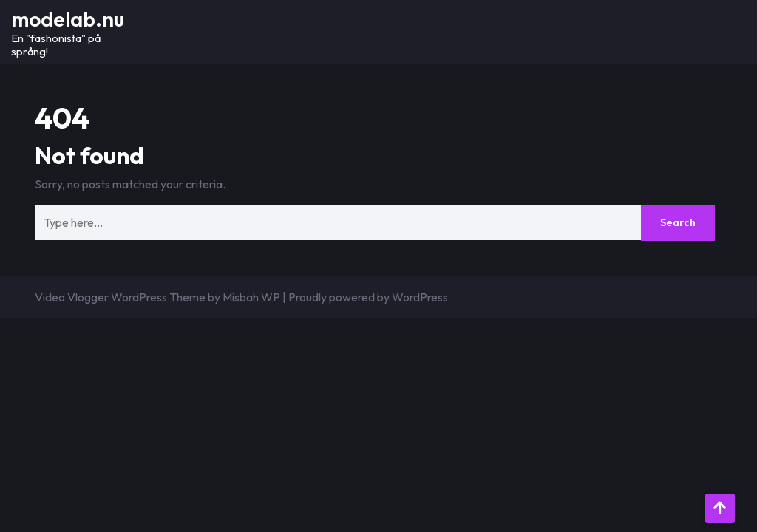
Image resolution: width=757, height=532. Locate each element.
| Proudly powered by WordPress (365, 297)
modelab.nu (68, 19)
